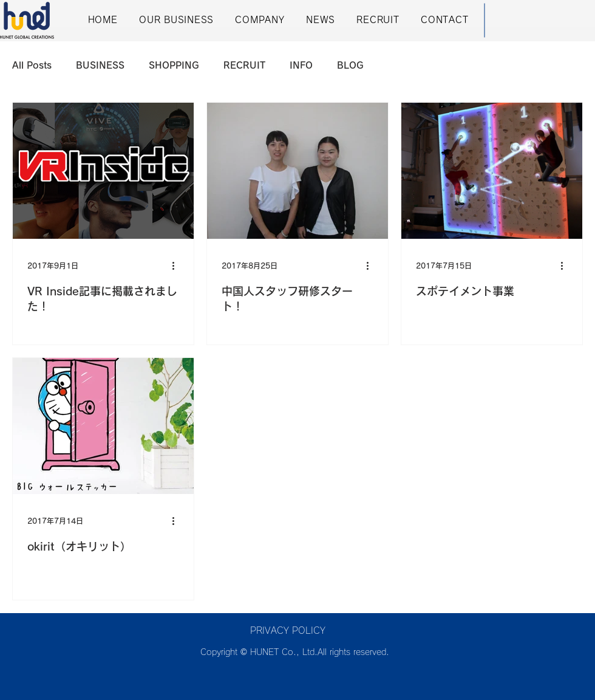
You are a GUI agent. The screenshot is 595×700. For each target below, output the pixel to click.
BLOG (350, 65)
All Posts (32, 65)
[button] (176, 20)
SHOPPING (174, 65)
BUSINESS (100, 65)
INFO (301, 65)
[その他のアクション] (177, 266)
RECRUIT (244, 65)
